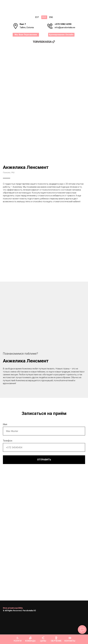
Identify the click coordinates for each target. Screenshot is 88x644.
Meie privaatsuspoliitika (13, 608)
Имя (5, 424)
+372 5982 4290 (63, 24)
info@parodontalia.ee (65, 27)
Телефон (8, 441)
